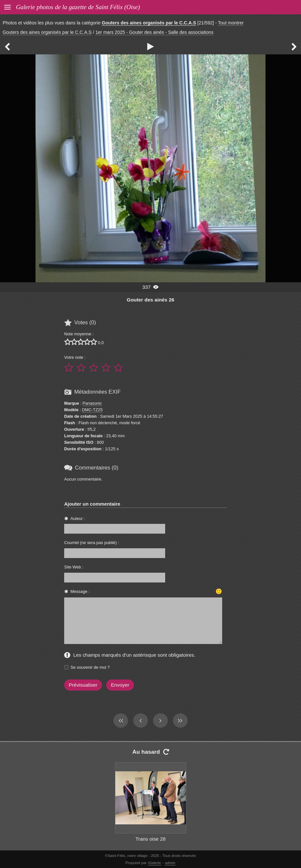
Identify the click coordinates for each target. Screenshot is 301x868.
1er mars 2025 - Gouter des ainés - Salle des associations (154, 32)
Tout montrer (231, 23)
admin (170, 863)
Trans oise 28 (151, 839)
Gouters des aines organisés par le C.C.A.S (149, 23)
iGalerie (155, 863)
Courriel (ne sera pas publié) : (92, 543)
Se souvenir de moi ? (90, 667)
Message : (80, 591)
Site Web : (74, 567)
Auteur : (78, 518)
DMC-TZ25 (92, 410)
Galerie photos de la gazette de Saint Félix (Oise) (78, 7)
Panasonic (92, 403)
